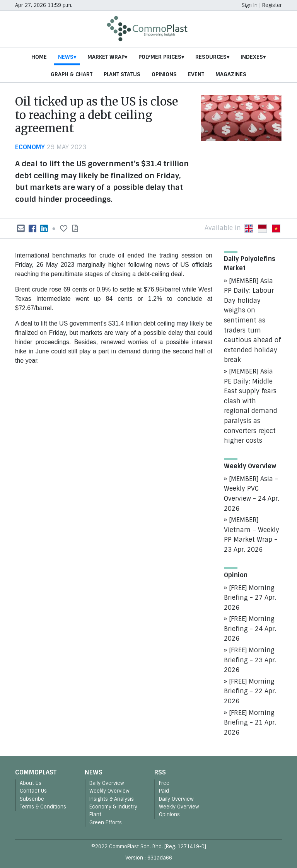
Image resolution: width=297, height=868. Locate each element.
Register (272, 5)
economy (30, 147)
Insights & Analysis (112, 799)
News (66, 57)
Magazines (231, 74)
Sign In (250, 5)
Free (164, 783)
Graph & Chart (72, 74)
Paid (164, 791)
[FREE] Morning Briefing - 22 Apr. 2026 (250, 691)
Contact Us (33, 791)
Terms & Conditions (43, 807)
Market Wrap (106, 57)
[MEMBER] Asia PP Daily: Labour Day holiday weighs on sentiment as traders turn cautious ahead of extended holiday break (252, 321)
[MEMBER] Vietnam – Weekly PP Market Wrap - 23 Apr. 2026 (252, 535)
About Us (31, 783)
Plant (95, 814)
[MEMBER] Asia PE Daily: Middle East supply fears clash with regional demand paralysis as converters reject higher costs (251, 406)
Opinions (164, 74)
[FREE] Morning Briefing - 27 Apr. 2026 (250, 598)
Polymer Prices (160, 57)
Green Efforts (106, 823)
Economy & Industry (113, 807)
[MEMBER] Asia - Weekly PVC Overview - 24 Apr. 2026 (252, 494)
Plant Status (122, 74)
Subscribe (32, 799)
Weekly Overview (109, 791)
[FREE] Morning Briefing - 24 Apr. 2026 (250, 629)
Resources (211, 57)
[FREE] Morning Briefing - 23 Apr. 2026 (250, 660)
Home (39, 57)
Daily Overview (107, 783)
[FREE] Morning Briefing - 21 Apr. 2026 (250, 723)
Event (196, 74)
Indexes (252, 57)
